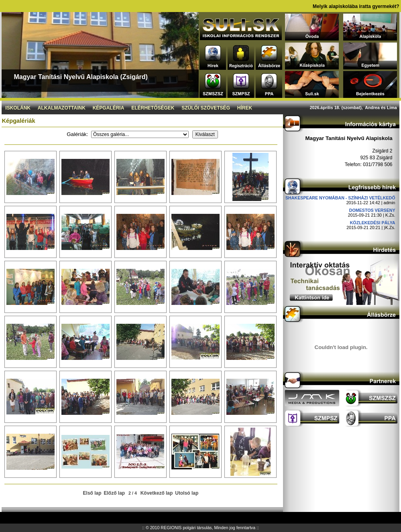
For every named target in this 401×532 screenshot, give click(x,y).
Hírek (245, 108)
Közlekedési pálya (373, 223)
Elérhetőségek (153, 108)
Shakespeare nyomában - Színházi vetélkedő (340, 198)
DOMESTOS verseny (372, 210)
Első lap (92, 493)
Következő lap (157, 493)
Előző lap (115, 493)
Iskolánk (18, 108)
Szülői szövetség (206, 108)
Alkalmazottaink (62, 108)
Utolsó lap (187, 493)
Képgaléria (109, 108)
